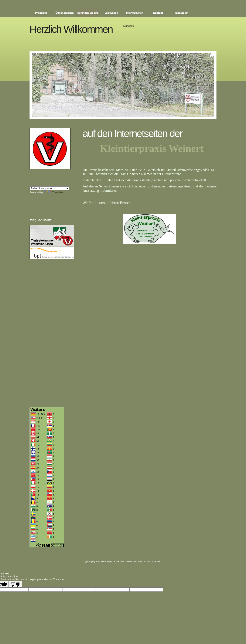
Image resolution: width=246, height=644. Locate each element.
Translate (54, 193)
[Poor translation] (16, 584)
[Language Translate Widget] (49, 188)
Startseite (128, 26)
